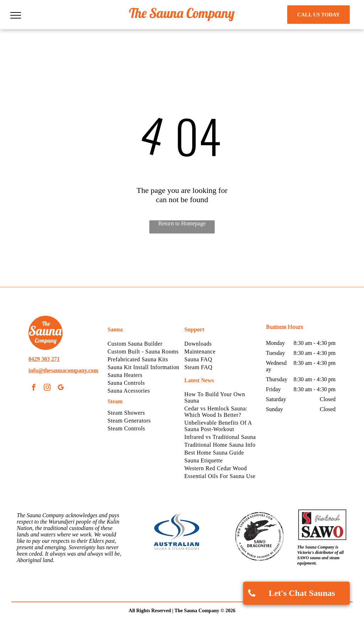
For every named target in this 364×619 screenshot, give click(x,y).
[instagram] (47, 388)
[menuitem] (143, 344)
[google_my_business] (61, 388)
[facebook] (34, 388)
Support (194, 329)
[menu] (16, 15)
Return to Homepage (182, 223)
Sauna (115, 329)
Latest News (199, 380)
